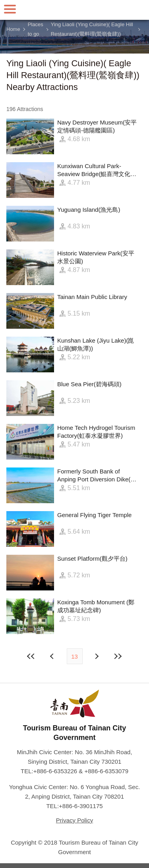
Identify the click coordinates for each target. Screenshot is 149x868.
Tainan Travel (75, 10)
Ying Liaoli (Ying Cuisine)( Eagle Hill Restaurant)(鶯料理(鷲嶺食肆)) (92, 29)
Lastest (118, 656)
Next (53, 656)
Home (13, 29)
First (31, 656)
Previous (97, 656)
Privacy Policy (74, 820)
